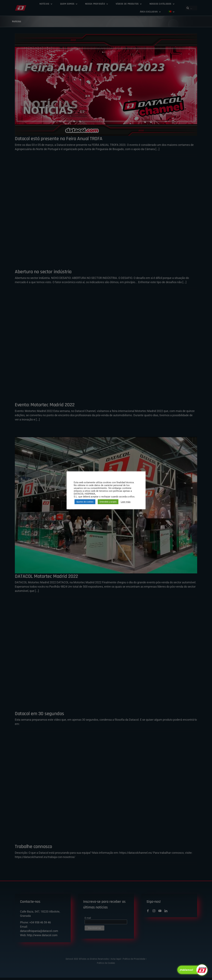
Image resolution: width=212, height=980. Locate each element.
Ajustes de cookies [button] (85, 502)
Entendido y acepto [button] (108, 502)
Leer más (126, 502)
